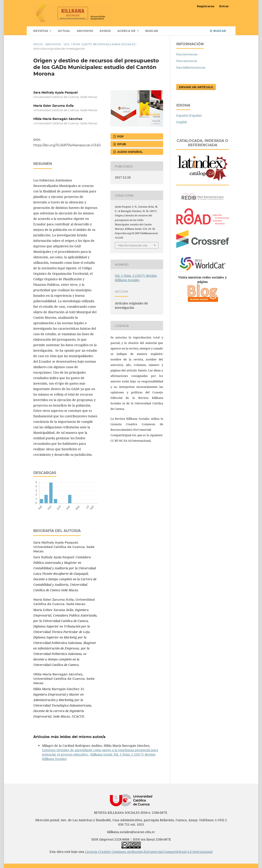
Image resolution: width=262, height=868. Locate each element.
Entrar (224, 6)
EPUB (121, 144)
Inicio (38, 44)
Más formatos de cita (133, 245)
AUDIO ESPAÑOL (130, 152)
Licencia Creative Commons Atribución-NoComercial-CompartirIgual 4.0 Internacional (149, 852)
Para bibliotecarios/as (191, 67)
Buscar (152, 31)
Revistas (41, 31)
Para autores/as (187, 61)
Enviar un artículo (196, 87)
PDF (120, 136)
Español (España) (189, 115)
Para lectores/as (187, 54)
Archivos (85, 31)
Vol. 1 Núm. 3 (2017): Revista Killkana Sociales (100, 44)
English (182, 122)
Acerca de (127, 31)
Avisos (105, 31)
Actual (64, 31)
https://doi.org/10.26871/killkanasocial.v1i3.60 (67, 145)
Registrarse (206, 6)
